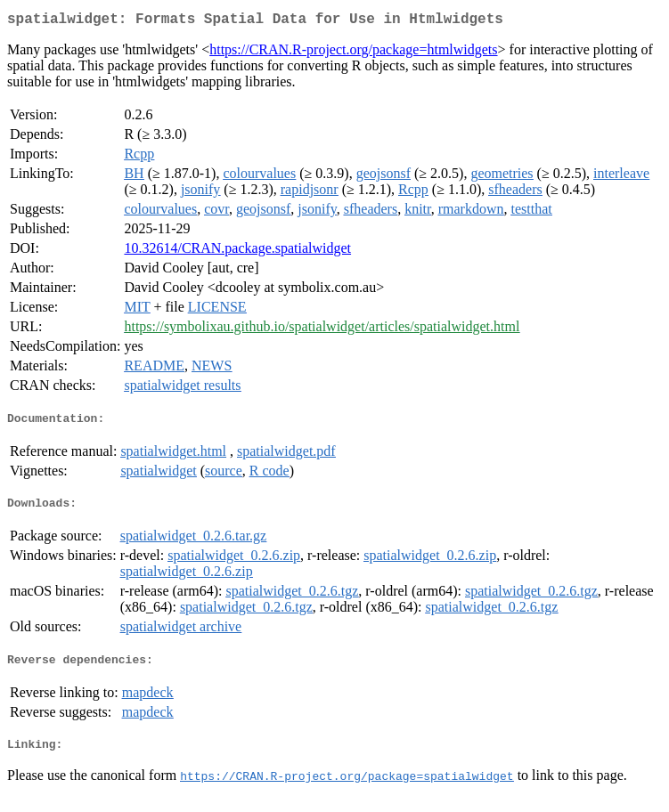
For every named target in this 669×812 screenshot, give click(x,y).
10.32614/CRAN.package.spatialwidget (237, 252)
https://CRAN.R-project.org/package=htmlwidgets (353, 53)
